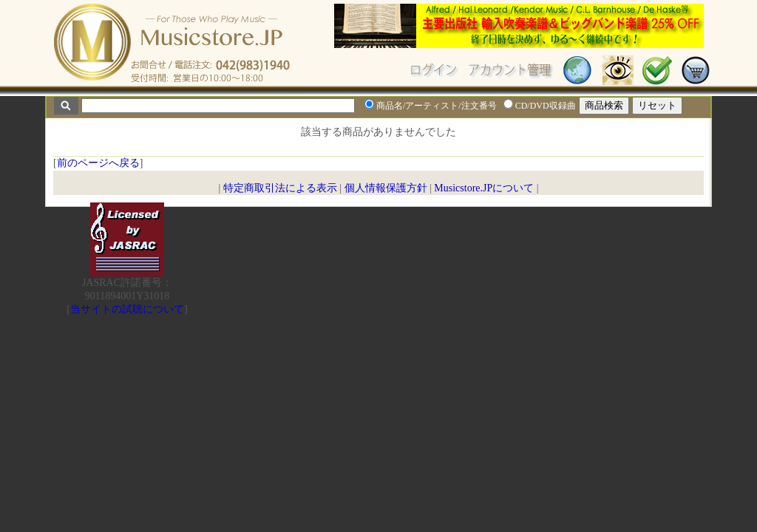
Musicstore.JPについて (484, 188)
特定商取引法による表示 (280, 188)
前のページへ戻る (98, 163)
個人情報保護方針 (386, 188)
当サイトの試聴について (127, 309)
